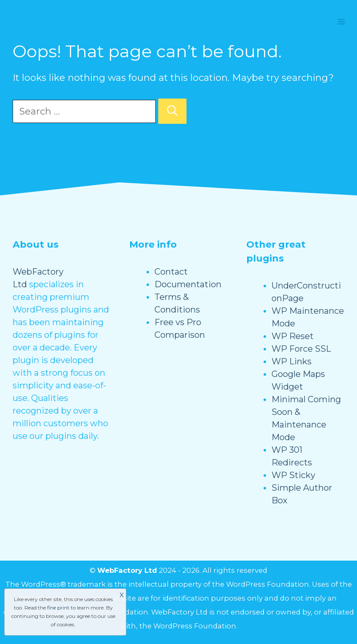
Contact (171, 272)
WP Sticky (293, 475)
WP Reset (293, 336)
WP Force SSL (301, 349)
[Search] (172, 111)
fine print (58, 608)
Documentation (188, 284)
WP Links (292, 361)
